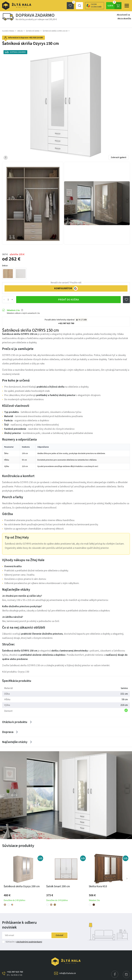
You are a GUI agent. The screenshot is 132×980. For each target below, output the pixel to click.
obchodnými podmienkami (29, 942)
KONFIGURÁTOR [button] (66, 288)
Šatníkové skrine (33, 31)
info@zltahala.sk (68, 973)
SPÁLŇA (20, 31)
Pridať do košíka (68, 300)
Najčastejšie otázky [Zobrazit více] (15, 742)
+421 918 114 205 (36, 38)
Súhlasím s (24, 942)
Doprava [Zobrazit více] (8, 732)
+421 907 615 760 (66, 323)
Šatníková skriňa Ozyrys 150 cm (55, 31)
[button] (127, 879)
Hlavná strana (8, 31)
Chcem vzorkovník (85, 6)
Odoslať (59, 935)
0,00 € (114, 6)
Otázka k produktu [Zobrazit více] (15, 722)
